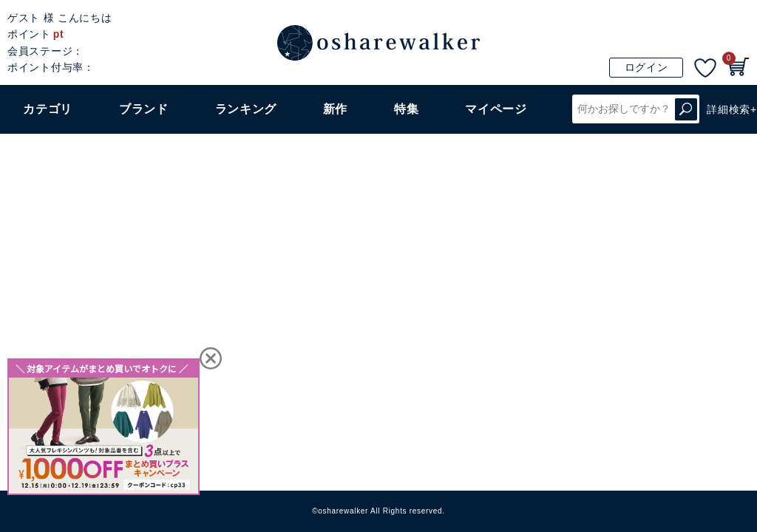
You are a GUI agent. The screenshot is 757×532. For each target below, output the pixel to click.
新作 (335, 109)
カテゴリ (48, 109)
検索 (686, 109)
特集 (406, 109)
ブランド (144, 109)
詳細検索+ (732, 109)
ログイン (646, 67)
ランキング (246, 109)
